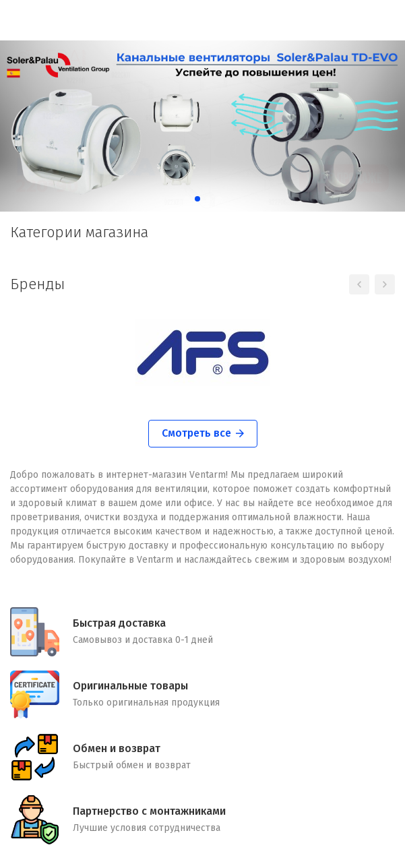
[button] (187, 199)
